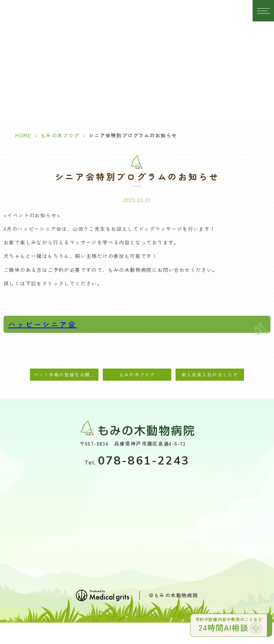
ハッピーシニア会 (42, 324)
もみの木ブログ (60, 135)
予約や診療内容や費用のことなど (230, 625)
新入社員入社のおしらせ (210, 374)
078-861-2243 (137, 461)
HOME (23, 135)
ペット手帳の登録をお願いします (66, 374)
